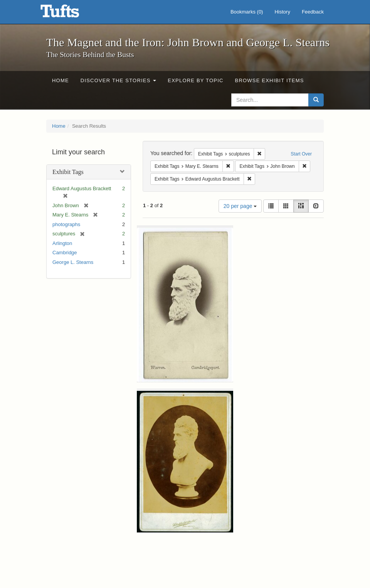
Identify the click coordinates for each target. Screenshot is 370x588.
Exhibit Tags (68, 172)
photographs (66, 224)
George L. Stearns (73, 262)
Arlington (62, 243)
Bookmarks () (247, 12)
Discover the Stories (119, 80)
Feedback (313, 12)
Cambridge (65, 253)
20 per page (240, 206)
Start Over (301, 154)
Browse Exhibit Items (270, 80)
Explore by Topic (195, 80)
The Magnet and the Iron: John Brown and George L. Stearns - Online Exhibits (69, 14)
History (282, 12)
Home (61, 80)
